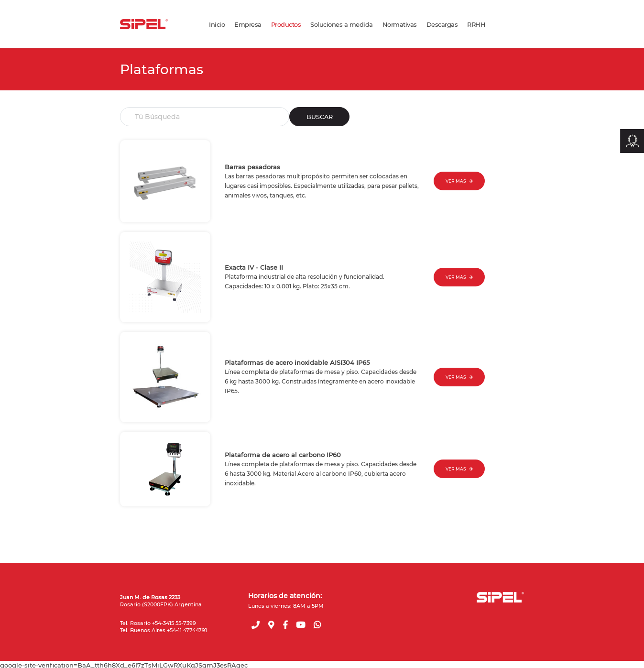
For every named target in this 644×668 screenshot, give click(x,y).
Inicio (217, 24)
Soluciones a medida (342, 24)
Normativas (400, 24)
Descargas (442, 24)
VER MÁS (459, 181)
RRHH (476, 24)
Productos (286, 24)
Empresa (248, 24)
